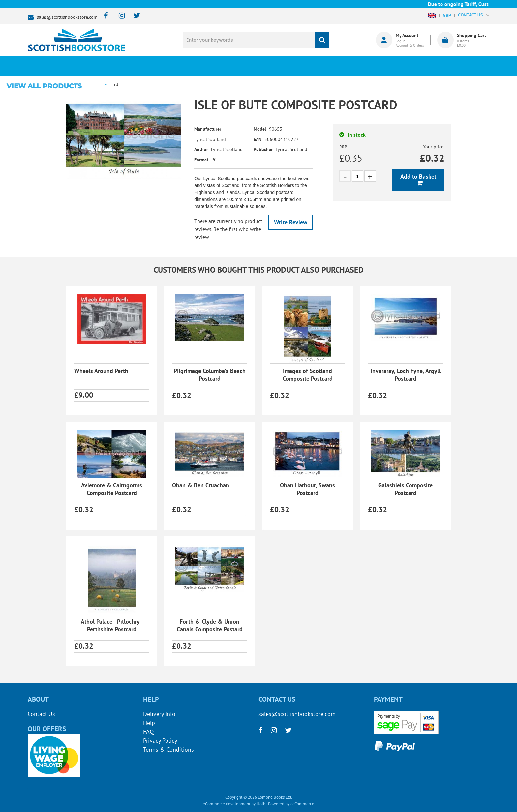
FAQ (148, 732)
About (369, 66)
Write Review (291, 222)
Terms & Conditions (168, 749)
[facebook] (104, 16)
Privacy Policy (160, 741)
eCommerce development (227, 804)
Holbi (261, 804)
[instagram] (119, 16)
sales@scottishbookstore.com (67, 17)
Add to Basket (418, 176)
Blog (289, 66)
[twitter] (134, 16)
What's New (209, 66)
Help (149, 723)
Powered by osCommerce (291, 804)
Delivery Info (159, 714)
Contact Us (41, 714)
